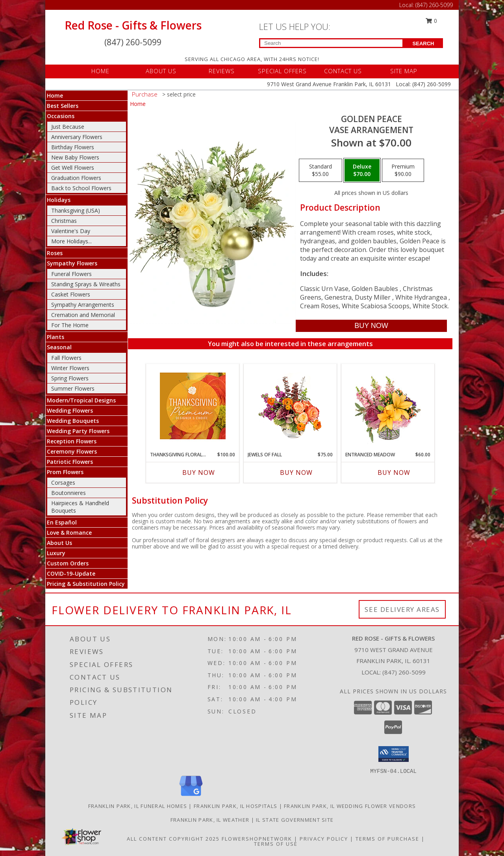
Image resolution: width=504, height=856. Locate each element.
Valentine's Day (71, 231)
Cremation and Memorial (83, 315)
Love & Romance (69, 533)
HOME (100, 71)
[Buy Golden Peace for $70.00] (371, 326)
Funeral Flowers (71, 274)
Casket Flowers (71, 294)
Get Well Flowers (73, 168)
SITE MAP (404, 71)
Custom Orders (68, 563)
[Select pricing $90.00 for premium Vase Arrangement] (403, 170)
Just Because (68, 127)
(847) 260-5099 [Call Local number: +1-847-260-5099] (434, 5)
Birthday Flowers (73, 147)
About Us (59, 543)
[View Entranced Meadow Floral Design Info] (388, 406)
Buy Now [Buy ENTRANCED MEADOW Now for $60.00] (394, 472)
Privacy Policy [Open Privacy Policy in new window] (324, 839)
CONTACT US (343, 71)
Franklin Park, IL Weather (210, 820)
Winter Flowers (70, 368)
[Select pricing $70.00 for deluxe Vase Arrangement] (362, 170)
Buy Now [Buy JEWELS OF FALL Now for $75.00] (296, 472)
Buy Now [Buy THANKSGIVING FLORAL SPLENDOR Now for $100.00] (199, 472)
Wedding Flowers (70, 410)
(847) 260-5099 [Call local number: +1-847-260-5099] (404, 672)
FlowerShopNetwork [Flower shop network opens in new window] (257, 839)
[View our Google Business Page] (191, 796)
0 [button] (432, 21)
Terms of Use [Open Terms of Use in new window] (276, 844)
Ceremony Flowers (72, 451)
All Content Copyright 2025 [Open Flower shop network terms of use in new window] (173, 839)
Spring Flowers (70, 378)
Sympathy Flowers (72, 263)
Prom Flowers (65, 472)
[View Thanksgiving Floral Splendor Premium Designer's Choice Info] (193, 406)
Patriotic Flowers (70, 462)
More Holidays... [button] (71, 241)
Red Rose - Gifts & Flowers (133, 25)
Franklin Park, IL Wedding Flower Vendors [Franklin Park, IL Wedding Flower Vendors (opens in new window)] (350, 806)
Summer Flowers (73, 388)
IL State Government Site (295, 820)
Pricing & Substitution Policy (86, 584)
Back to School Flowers (81, 188)
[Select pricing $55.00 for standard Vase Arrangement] (321, 170)
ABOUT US (161, 71)
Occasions (61, 116)
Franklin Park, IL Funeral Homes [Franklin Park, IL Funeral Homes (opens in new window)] (138, 806)
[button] (394, 754)
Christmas (64, 221)
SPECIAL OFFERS (282, 71)
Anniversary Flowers (77, 137)
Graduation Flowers (76, 178)
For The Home (70, 325)
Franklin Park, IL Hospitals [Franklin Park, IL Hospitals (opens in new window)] (235, 806)
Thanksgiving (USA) (76, 210)
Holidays (59, 200)
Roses (55, 253)
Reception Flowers (72, 441)
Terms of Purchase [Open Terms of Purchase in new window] (387, 839)
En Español (62, 522)
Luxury (56, 553)
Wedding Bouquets (73, 421)
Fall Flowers (66, 358)
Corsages (63, 483)
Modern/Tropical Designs (81, 400)
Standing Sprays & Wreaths (86, 284)
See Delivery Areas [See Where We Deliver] (402, 609)
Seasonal (59, 347)
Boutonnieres (69, 493)
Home (55, 95)
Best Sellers (63, 106)
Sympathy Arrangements (83, 305)
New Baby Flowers (75, 157)
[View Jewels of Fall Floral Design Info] (290, 406)
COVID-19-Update (71, 573)
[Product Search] (331, 43)
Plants (56, 337)
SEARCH (423, 44)
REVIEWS (222, 71)
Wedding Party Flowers (78, 431)
